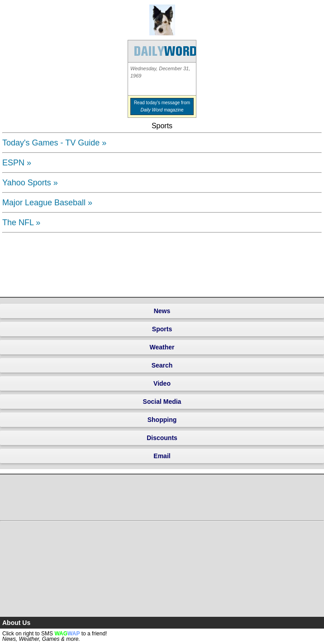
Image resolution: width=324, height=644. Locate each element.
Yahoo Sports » (30, 183)
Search (162, 365)
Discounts (162, 438)
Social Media (162, 402)
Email (162, 456)
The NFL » (21, 223)
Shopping (162, 420)
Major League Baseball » (47, 203)
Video (162, 383)
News (162, 311)
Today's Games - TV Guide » (54, 143)
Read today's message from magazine (162, 106)
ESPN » (17, 163)
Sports (162, 329)
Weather (162, 347)
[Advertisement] (31, 264)
